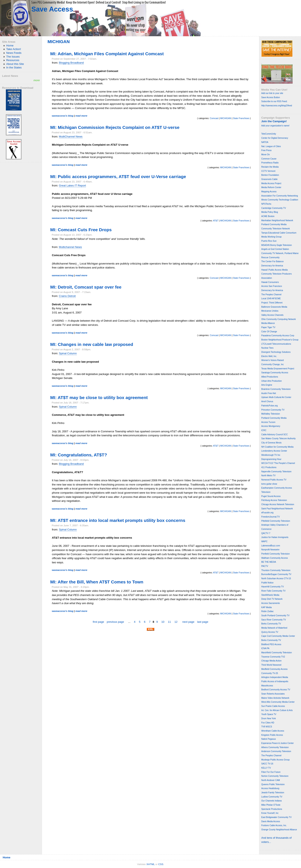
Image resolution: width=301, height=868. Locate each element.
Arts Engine (267, 385)
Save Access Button (271, 97)
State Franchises (241, 118)
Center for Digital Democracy (275, 138)
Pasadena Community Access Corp (278, 336)
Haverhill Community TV (273, 587)
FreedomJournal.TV (270, 517)
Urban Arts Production (272, 381)
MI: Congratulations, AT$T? (79, 455)
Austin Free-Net (269, 393)
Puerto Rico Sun (269, 241)
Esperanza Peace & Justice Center (277, 743)
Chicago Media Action (271, 661)
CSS (161, 864)
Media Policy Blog (270, 212)
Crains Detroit (67, 296)
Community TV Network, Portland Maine (280, 253)
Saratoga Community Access (275, 373)
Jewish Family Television (273, 793)
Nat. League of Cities (271, 146)
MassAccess (267, 686)
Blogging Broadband (71, 63)
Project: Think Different (272, 303)
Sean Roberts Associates (273, 694)
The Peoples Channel (271, 295)
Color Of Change (269, 332)
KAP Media (267, 607)
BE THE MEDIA (269, 562)
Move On (266, 155)
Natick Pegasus (268, 739)
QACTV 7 (266, 533)
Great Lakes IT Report (72, 186)
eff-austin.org (267, 513)
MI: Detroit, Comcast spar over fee (86, 287)
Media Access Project (271, 183)
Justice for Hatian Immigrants (275, 537)
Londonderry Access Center (274, 451)
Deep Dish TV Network (272, 599)
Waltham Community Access (275, 558)
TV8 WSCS (267, 727)
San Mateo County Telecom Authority (278, 438)
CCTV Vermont (268, 171)
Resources (13, 60)
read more (81, 116)
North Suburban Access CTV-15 (276, 578)
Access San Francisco (272, 286)
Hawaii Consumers (270, 282)
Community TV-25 (270, 673)
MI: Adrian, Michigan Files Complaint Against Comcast (107, 54)
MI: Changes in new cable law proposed (92, 344)
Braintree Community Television (276, 389)
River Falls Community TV (273, 591)
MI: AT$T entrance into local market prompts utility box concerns (118, 520)
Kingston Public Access (272, 735)
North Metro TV (268, 476)
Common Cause (269, 159)
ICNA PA (265, 648)
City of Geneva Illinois (271, 443)
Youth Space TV (269, 714)
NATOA (265, 142)
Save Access (52, 9)
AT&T (216, 221)
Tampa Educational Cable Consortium (279, 233)
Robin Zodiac (267, 611)
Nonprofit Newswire (270, 550)
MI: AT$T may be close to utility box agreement (99, 397)
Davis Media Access (271, 821)
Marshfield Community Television (277, 653)
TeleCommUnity (269, 134)
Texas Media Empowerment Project (278, 369)
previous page (115, 622)
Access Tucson (268, 422)
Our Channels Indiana (271, 801)
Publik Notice (267, 583)
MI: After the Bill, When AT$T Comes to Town (97, 582)
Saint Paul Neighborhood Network (277, 509)
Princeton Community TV (273, 410)
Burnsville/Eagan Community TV (276, 574)
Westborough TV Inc (271, 455)
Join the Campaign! (274, 121)
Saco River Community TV (274, 620)
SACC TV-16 (267, 764)
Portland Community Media (274, 224)
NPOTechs (266, 204)
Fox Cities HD (268, 723)
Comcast (214, 118)
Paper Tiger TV (268, 327)
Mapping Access (269, 192)
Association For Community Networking (280, 196)
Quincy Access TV (270, 632)
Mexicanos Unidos (270, 311)
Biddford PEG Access (271, 644)
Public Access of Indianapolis (275, 681)
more (37, 80)
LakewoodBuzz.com (271, 546)
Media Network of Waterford (274, 628)
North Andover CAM (271, 780)
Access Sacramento (271, 603)
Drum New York (268, 718)
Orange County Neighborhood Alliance (279, 830)
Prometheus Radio (270, 163)
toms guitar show (269, 484)
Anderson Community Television (276, 751)
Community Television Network (276, 229)
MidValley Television (271, 414)
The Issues (13, 57)
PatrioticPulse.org (269, 406)
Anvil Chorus (267, 401)
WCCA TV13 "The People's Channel (278, 463)
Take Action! (14, 49)
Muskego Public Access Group (275, 760)
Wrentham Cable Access (273, 731)
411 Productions (269, 467)
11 (169, 622)
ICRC (264, 430)
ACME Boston (268, 216)
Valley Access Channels (272, 315)
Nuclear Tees (267, 348)
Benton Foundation (270, 175)
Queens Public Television (273, 784)
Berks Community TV (271, 624)
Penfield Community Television (275, 554)
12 (176, 622)
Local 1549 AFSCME (271, 299)
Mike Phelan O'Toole (271, 805)
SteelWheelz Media (270, 595)
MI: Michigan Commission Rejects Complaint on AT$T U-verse (115, 127)
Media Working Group (271, 237)
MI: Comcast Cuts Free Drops (81, 230)
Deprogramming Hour (271, 459)
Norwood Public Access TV (274, 480)
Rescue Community (270, 257)
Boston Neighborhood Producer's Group (280, 340)
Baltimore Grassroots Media (274, 307)
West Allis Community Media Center (278, 702)
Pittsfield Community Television (276, 521)
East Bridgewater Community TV (276, 817)
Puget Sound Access (271, 496)
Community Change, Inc (272, 364)
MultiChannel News (71, 137)
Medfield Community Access (274, 669)
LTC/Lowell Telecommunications (276, 344)
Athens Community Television (275, 747)
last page (203, 622)
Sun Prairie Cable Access (273, 706)
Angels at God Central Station (275, 249)
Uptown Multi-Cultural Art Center (276, 397)
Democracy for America (272, 266)
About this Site (15, 64)
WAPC (264, 541)
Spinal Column (68, 353)
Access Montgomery (271, 426)
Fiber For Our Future (271, 772)
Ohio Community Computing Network (279, 319)
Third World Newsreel (271, 665)
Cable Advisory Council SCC (275, 435)
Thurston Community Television (276, 570)
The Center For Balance (272, 261)
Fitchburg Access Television (274, 500)
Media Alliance (268, 323)
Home (10, 46)
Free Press (266, 150)
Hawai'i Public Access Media (274, 270)
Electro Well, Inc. (269, 356)
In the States (14, 67)
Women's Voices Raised (272, 360)
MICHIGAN (226, 118)
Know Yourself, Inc (270, 813)
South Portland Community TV (275, 616)
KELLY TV (266, 768)
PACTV (265, 566)
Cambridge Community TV (274, 208)
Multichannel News (70, 247)
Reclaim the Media (270, 167)
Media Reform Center (271, 187)
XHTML (150, 864)
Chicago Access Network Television (278, 504)
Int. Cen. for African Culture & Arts (277, 710)
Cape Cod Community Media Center (278, 636)
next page (188, 622)
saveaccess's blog (62, 116)
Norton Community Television (275, 776)
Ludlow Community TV (272, 797)
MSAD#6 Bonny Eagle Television (277, 245)
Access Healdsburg (270, 788)
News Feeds (14, 53)
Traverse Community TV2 (273, 657)
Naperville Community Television (276, 472)
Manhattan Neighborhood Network (277, 220)
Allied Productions (270, 377)
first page (98, 622)
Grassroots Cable (269, 179)
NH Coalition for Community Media (277, 447)
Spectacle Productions (272, 809)
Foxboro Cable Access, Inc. (274, 825)
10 (163, 622)
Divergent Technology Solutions (276, 352)
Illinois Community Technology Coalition (280, 200)
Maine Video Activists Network (275, 698)
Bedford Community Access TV (276, 690)
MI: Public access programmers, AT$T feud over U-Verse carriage (118, 177)
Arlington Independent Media (275, 677)
